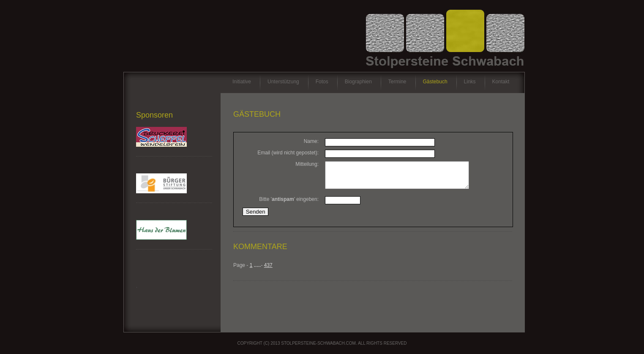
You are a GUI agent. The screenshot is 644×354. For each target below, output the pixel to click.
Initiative (242, 82)
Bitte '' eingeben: (289, 204)
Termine (397, 82)
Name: (311, 141)
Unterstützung (283, 82)
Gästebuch (435, 82)
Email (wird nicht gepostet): (288, 153)
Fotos (322, 82)
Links (470, 82)
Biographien (358, 82)
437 (268, 270)
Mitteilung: (307, 164)
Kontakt (501, 82)
